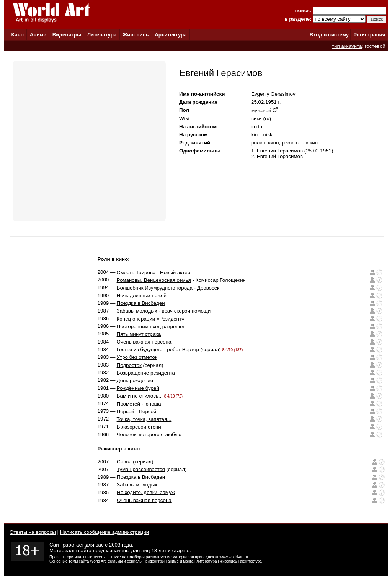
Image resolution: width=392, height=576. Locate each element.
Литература (102, 35)
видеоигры (155, 561)
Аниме (38, 35)
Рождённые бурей (138, 388)
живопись (229, 561)
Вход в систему (329, 35)
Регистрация (369, 35)
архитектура (251, 561)
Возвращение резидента (146, 373)
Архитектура (171, 35)
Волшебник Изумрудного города (155, 288)
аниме (173, 561)
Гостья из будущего (140, 349)
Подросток (129, 365)
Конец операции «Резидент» (151, 319)
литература (207, 561)
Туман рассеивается (141, 469)
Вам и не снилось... (140, 396)
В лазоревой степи (139, 427)
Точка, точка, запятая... (144, 419)
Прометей (128, 404)
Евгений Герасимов (280, 156)
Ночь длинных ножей (142, 295)
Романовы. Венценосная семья (154, 280)
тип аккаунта (347, 46)
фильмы (115, 561)
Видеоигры (67, 35)
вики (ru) (261, 119)
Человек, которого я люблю (149, 434)
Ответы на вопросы (33, 532)
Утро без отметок (137, 357)
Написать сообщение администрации (105, 532)
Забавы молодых (137, 311)
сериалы (135, 561)
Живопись (136, 35)
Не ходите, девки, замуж (146, 492)
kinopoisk (262, 135)
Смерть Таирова (136, 272)
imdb (257, 127)
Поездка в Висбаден (141, 303)
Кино (17, 35)
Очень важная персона (144, 342)
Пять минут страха (139, 334)
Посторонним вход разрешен (151, 326)
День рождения (135, 380)
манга (188, 561)
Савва (124, 462)
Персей (126, 412)
